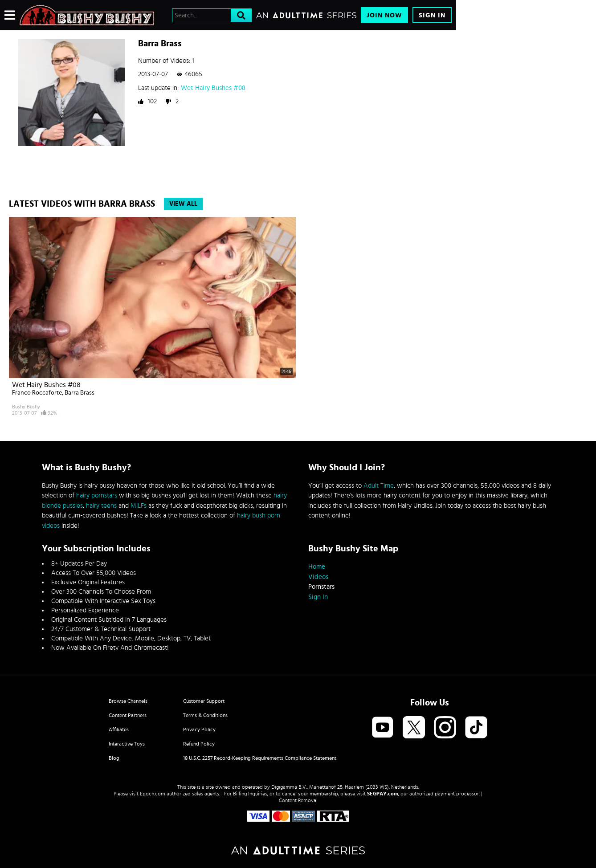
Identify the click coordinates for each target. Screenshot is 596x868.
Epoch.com (153, 794)
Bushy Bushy (26, 407)
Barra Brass (80, 393)
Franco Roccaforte (37, 393)
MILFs (139, 506)
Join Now (384, 15)
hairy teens (101, 506)
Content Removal (298, 800)
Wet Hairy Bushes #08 (213, 88)
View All (183, 204)
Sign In (432, 15)
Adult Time (379, 486)
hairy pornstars (97, 495)
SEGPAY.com (383, 794)
